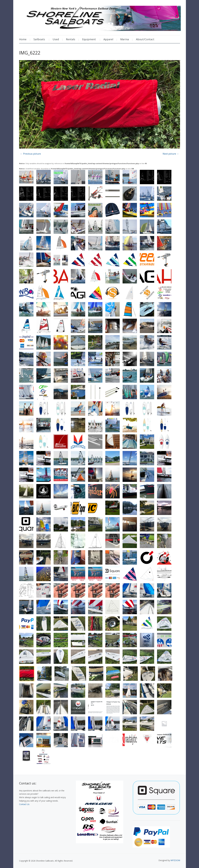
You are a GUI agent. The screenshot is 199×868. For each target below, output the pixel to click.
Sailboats (39, 39)
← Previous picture (31, 154)
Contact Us (24, 804)
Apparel (108, 39)
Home (23, 39)
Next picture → (171, 154)
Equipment (89, 39)
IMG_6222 (30, 53)
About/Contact (145, 39)
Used (56, 39)
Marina (125, 39)
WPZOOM (175, 860)
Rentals (71, 39)
